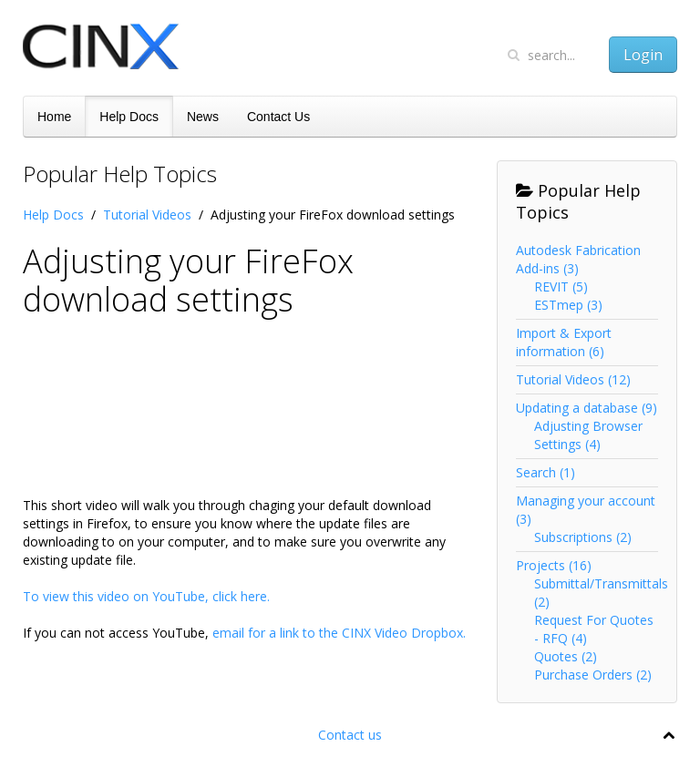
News (203, 117)
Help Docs (129, 117)
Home (54, 117)
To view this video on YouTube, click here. (146, 596)
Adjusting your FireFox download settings (188, 280)
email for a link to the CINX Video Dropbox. (339, 633)
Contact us (350, 735)
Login (643, 55)
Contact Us (278, 117)
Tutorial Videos (147, 215)
